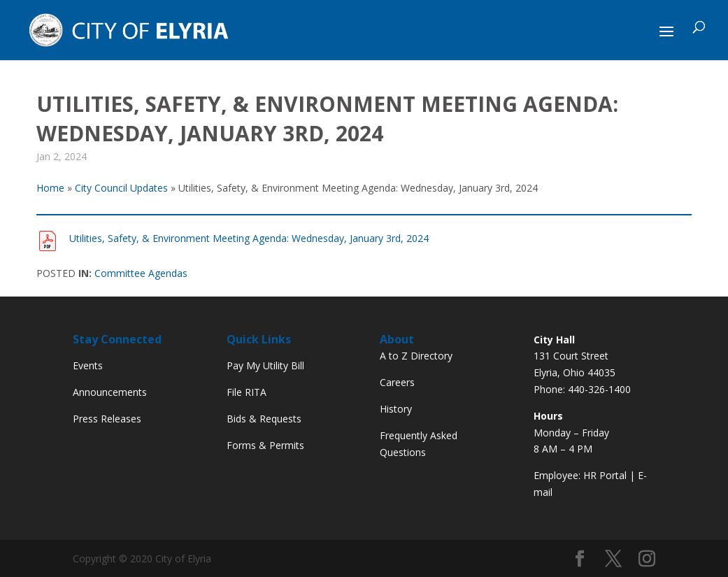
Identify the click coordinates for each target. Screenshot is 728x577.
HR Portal (605, 475)
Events (88, 365)
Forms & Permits (265, 445)
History (396, 409)
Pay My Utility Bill (265, 365)
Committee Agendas (141, 273)
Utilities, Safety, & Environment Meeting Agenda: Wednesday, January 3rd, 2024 (249, 238)
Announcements (110, 392)
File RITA (247, 392)
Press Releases (107, 419)
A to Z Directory (416, 356)
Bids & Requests (264, 419)
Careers (397, 382)
